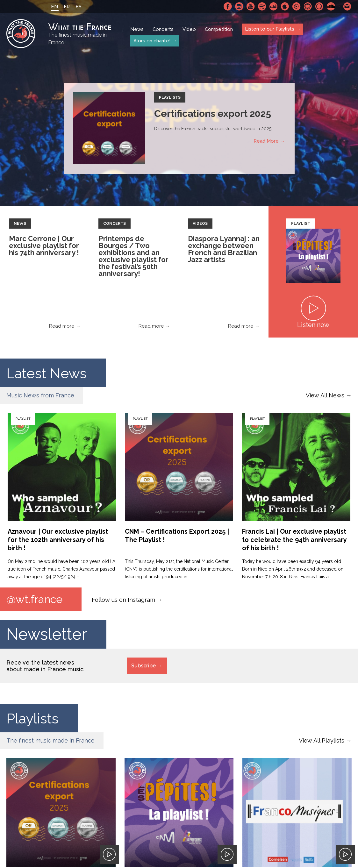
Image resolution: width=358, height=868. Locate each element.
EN (54, 7)
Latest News (52, 373)
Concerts (163, 29)
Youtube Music (297, 6)
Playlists (170, 97)
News (137, 29)
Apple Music (285, 6)
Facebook (228, 6)
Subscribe (143, 666)
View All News (325, 395)
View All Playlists (322, 740)
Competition (219, 29)
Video (189, 29)
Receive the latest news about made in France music (45, 666)
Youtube (251, 6)
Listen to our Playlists (270, 29)
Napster (308, 6)
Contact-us (347, 6)
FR (67, 7)
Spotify (262, 6)
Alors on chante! (152, 41)
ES (79, 7)
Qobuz (319, 6)
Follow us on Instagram (123, 600)
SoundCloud (331, 6)
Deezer (274, 6)
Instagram (239, 6)
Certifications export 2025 (213, 114)
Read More (266, 141)
